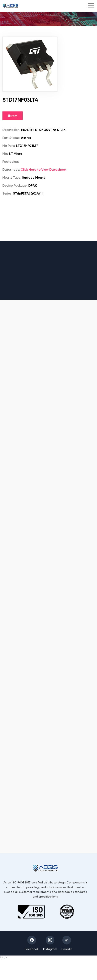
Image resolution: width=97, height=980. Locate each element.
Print (13, 116)
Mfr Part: (9, 146)
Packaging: (11, 162)
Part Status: (11, 138)
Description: (11, 130)
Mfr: (5, 154)
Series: (7, 193)
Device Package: (15, 185)
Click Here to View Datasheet (44, 170)
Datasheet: (11, 170)
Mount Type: (12, 177)
